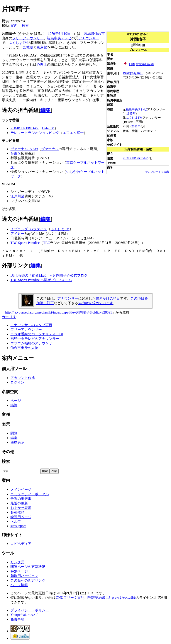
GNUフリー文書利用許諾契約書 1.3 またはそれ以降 (96, 598)
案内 (14, 26)
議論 (14, 405)
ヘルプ (16, 521)
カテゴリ (9, 317)
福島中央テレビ (136, 109)
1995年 (131, 113)
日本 (132, 64)
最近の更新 (19, 503)
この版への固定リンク (28, 580)
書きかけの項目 (108, 298)
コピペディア (21, 544)
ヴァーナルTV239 (24, 149)
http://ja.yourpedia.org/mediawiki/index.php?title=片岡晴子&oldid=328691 (59, 312)
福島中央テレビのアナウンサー (35, 339)
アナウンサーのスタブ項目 (31, 325)
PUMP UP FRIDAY (135, 158)
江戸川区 (17, 196)
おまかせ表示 (21, 508)
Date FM (48, 128)
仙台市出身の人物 (24, 348)
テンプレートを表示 (157, 172)
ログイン (17, 382)
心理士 (42, 64)
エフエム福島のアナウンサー (33, 343)
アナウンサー (89, 38)
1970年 (127, 73)
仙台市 (149, 64)
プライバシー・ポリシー (30, 610)
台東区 (16, 153)
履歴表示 (17, 442)
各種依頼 (17, 512)
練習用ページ (21, 517)
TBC (47, 243)
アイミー (17, 234)
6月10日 (137, 73)
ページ (16, 401)
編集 (46, 110)
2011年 (136, 126)
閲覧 (14, 433)
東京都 (42, 47)
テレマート (19, 133)
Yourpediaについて (25, 615)
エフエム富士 (73, 133)
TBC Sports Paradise (25, 243)
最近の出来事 (21, 499)
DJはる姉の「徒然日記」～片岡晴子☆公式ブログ (49, 275)
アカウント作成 (23, 378)
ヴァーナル (50, 149)
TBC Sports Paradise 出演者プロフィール (41, 280)
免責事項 (17, 619)
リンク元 (17, 562)
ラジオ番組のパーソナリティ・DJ (37, 334)
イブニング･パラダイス (29, 229)
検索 (25, 26)
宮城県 (140, 64)
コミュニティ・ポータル (30, 494)
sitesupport (18, 526)
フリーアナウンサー (28, 38)
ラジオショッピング (44, 133)
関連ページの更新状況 (28, 567)
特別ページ (19, 571)
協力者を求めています (96, 303)
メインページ (21, 490)
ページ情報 (19, 585)
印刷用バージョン (24, 576)
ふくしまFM (134, 118)
